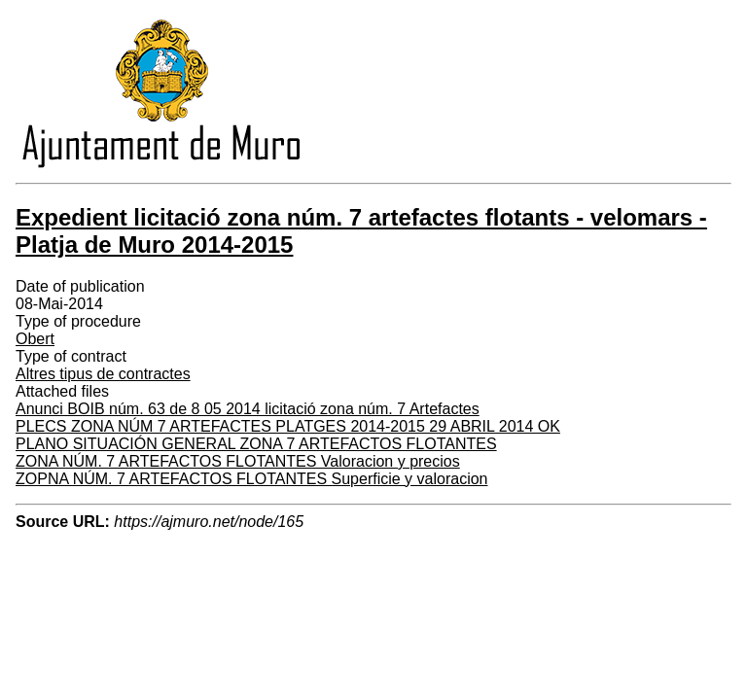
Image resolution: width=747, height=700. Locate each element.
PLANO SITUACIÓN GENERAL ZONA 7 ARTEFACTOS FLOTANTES (256, 444)
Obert (35, 339)
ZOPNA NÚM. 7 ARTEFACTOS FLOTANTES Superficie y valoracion (251, 479)
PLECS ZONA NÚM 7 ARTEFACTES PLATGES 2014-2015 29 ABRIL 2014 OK (288, 426)
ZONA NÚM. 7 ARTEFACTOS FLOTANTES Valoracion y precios (238, 461)
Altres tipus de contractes (103, 374)
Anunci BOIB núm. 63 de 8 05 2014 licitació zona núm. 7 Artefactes (248, 409)
